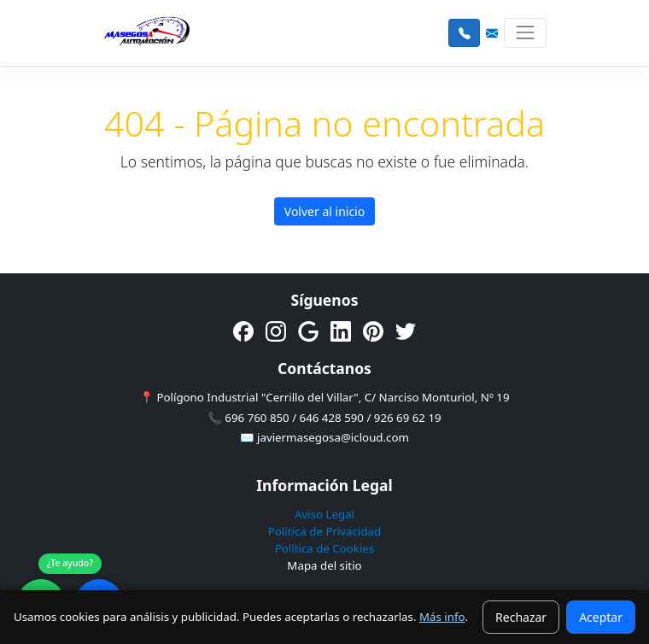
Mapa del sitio (324, 565)
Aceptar (601, 617)
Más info (442, 617)
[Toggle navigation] (525, 33)
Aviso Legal (324, 514)
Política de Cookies (325, 548)
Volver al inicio (324, 211)
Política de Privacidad (324, 531)
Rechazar (521, 617)
